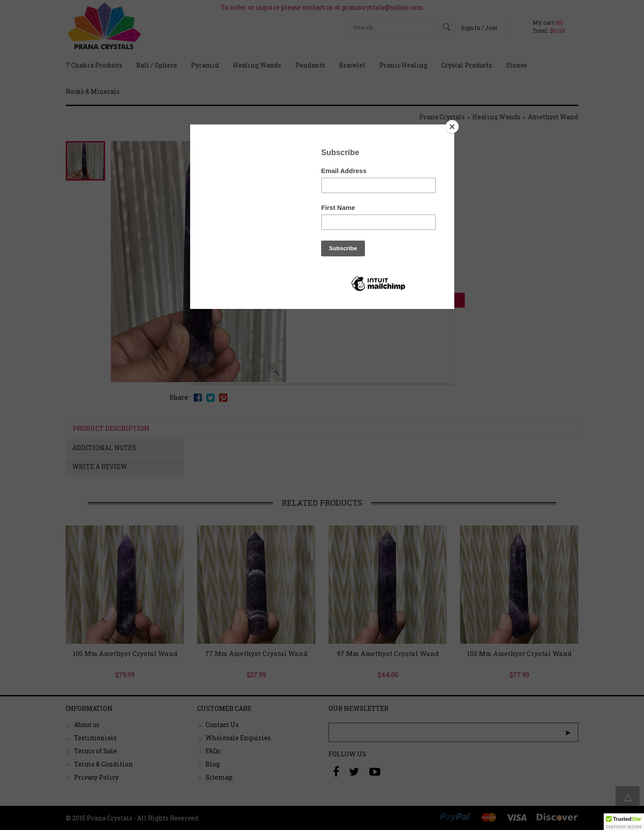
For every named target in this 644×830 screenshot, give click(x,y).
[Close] (452, 127)
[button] (624, 822)
